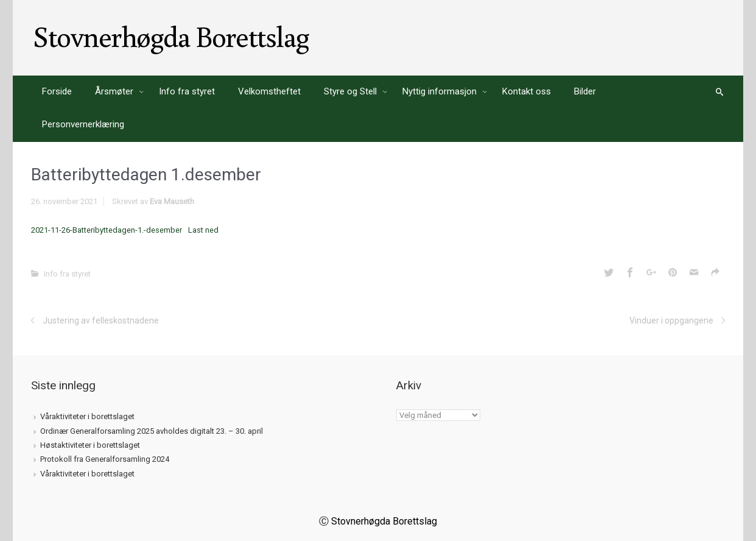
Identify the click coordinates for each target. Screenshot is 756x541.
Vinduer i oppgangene (671, 320)
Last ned (203, 230)
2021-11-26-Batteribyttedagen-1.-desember (107, 230)
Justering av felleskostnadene (101, 320)
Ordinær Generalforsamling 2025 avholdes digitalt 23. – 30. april (152, 431)
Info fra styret (67, 274)
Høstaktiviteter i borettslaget (90, 445)
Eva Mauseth (172, 201)
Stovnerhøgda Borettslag (171, 36)
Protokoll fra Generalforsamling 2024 (105, 459)
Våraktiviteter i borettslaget (87, 416)
